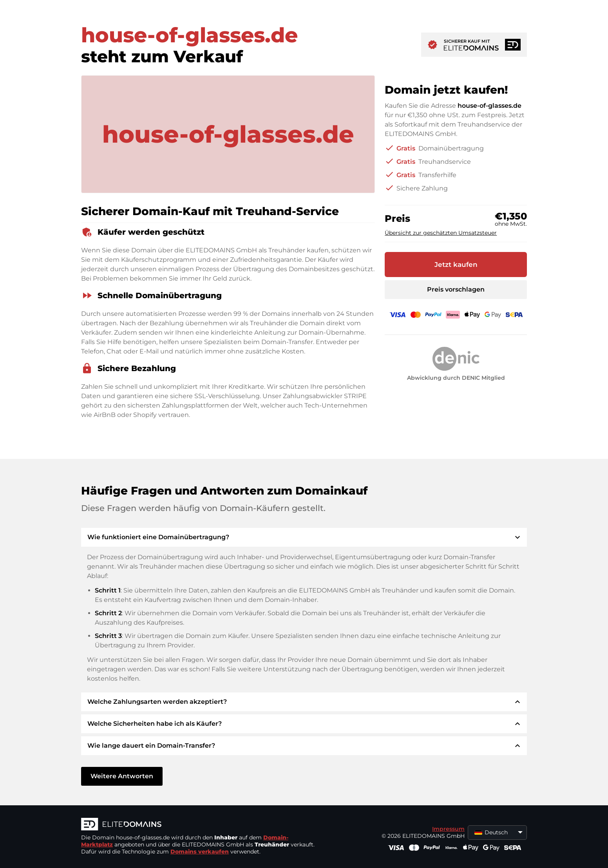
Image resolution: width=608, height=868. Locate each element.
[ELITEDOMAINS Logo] (199, 825)
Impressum (448, 829)
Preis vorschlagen (456, 289)
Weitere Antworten (122, 776)
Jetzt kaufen (456, 265)
